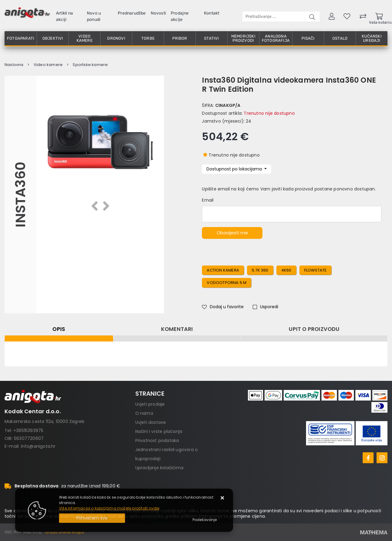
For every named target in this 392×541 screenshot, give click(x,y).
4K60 (286, 270)
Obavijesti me (232, 233)
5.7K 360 (260, 270)
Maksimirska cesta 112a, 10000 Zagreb (44, 421)
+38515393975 (28, 430)
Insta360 (20, 195)
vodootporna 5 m (227, 283)
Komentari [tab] (177, 329)
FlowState (316, 270)
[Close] (92, 518)
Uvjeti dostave (151, 422)
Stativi (211, 38)
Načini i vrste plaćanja (159, 431)
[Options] (205, 520)
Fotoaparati (21, 38)
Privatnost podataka (157, 440)
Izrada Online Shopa (65, 532)
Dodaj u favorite (223, 307)
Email (208, 200)
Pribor (180, 38)
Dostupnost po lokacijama (235, 169)
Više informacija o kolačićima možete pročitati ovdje (109, 508)
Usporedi (265, 307)
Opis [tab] (59, 329)
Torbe (148, 38)
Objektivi (53, 38)
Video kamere (85, 38)
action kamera (223, 270)
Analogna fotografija (276, 38)
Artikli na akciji (64, 16)
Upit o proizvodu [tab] (314, 329)
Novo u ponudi (94, 16)
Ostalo (340, 38)
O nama (144, 413)
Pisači (308, 38)
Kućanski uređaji (372, 38)
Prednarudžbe (132, 13)
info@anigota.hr (38, 446)
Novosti (158, 13)
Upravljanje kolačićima (159, 468)
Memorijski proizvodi (243, 38)
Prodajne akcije (180, 16)
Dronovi (116, 38)
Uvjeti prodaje (150, 404)
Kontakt (212, 13)
